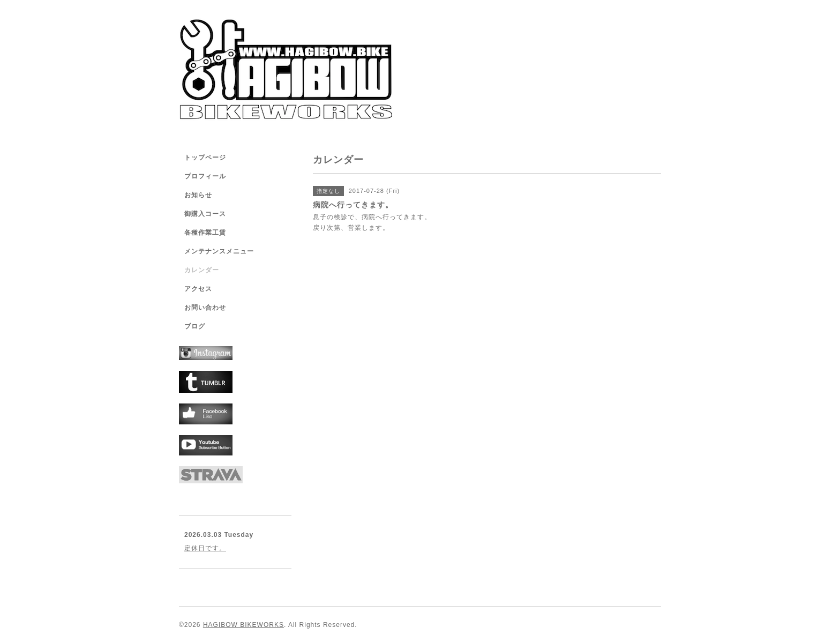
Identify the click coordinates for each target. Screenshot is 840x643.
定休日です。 (205, 548)
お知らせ (198, 195)
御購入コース (205, 214)
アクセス (198, 289)
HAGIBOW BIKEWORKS (243, 625)
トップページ (205, 158)
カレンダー (202, 270)
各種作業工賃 (205, 233)
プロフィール (205, 176)
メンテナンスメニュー (219, 251)
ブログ (195, 326)
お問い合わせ (205, 308)
